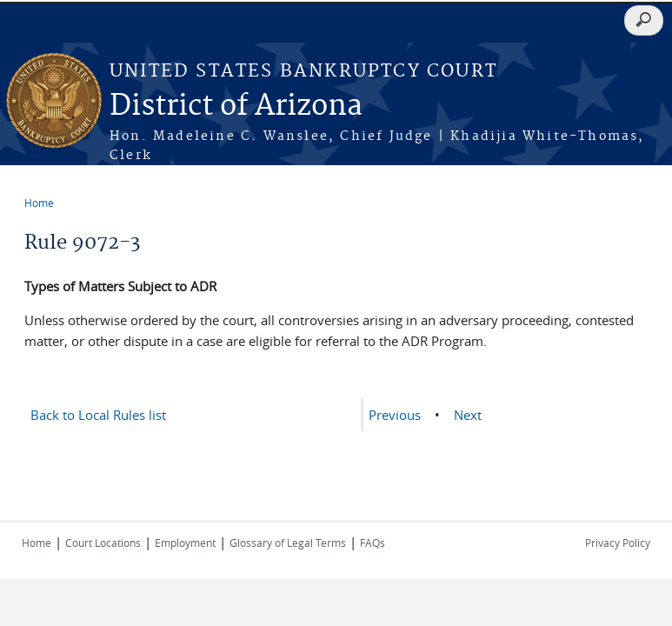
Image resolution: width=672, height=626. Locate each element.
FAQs (373, 543)
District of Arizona (236, 107)
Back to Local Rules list (98, 415)
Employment (185, 543)
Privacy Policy (618, 543)
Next (468, 415)
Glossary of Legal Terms (288, 543)
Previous (395, 415)
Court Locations (103, 543)
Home (39, 203)
